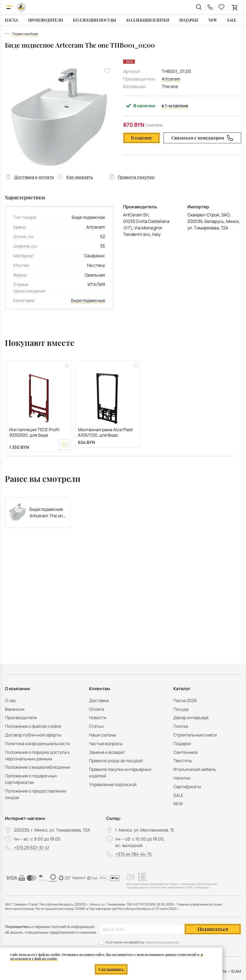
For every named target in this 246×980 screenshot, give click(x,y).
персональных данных (162, 942)
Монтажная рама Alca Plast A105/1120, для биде (105, 432)
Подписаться (213, 929)
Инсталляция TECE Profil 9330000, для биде (34, 432)
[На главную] (21, 7)
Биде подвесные (88, 301)
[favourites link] (222, 7)
